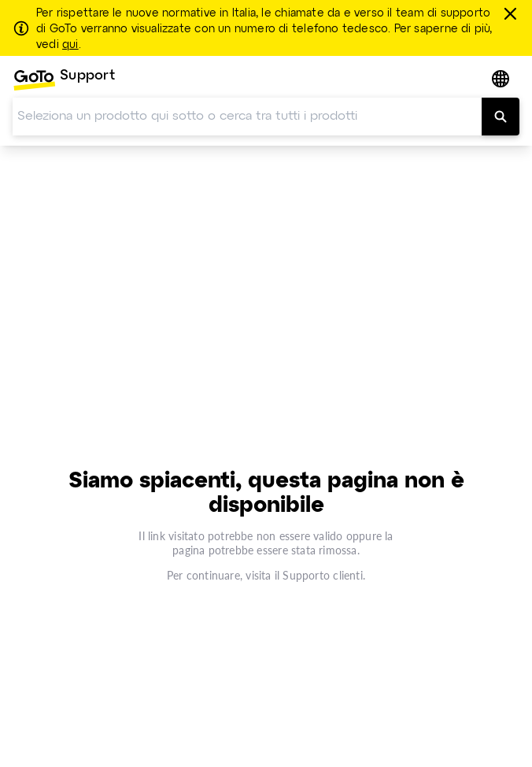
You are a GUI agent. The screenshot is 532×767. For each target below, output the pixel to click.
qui (70, 45)
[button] (502, 80)
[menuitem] (64, 80)
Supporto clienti (322, 575)
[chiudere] (513, 13)
